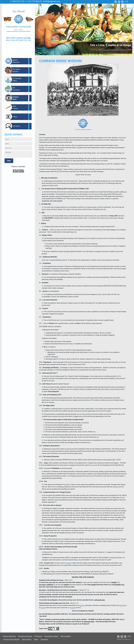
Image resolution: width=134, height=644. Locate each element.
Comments (16, 126)
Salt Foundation (16, 89)
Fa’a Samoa (38, 636)
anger (68, 563)
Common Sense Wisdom (11, 640)
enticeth (122, 605)
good (82, 605)
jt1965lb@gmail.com (51, 1)
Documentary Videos (17, 80)
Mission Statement (16, 61)
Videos (15, 117)
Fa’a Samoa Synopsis (16, 70)
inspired (73, 608)
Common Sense (15, 98)
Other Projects (15, 107)
